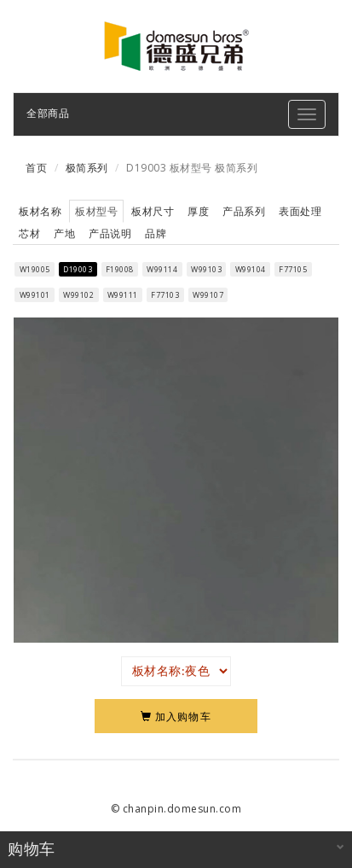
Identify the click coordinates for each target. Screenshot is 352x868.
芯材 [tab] (29, 233)
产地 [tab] (64, 233)
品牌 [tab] (156, 233)
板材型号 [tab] (96, 211)
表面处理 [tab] (300, 211)
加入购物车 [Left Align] (176, 716)
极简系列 (87, 168)
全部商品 (48, 113)
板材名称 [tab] (40, 211)
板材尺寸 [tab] (153, 211)
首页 (36, 168)
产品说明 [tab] (110, 233)
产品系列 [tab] (244, 211)
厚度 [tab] (198, 211)
